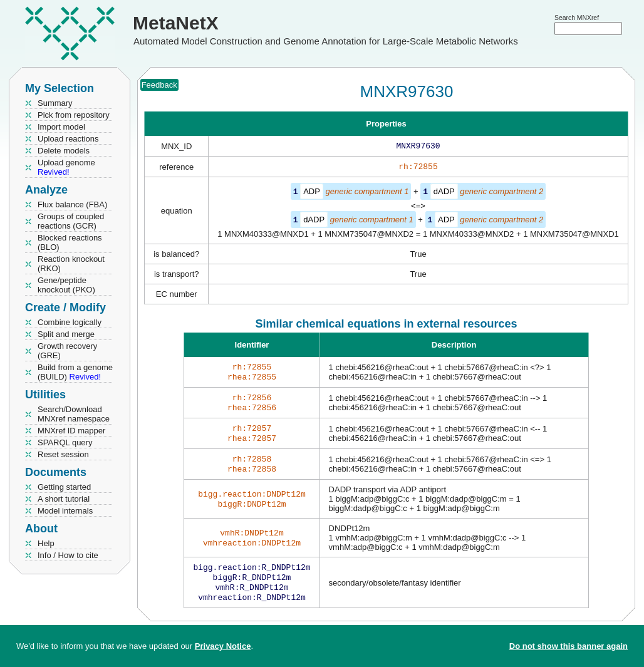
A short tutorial (64, 499)
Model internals (65, 511)
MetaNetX (176, 23)
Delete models (64, 151)
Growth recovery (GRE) (67, 351)
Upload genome (66, 167)
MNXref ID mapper (71, 431)
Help (46, 543)
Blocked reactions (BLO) (70, 242)
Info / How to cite (68, 555)
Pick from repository (74, 115)
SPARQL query (65, 442)
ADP (312, 194)
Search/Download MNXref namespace (74, 414)
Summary (55, 103)
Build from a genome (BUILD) (75, 372)
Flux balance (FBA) (72, 204)
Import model (61, 127)
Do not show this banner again (569, 646)
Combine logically (70, 322)
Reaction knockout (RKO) (71, 264)
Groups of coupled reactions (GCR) (71, 221)
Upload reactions (68, 139)
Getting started (64, 487)
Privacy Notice (223, 646)
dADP (444, 194)
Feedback (159, 85)
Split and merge (66, 334)
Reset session (63, 454)
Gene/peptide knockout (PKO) (66, 285)
